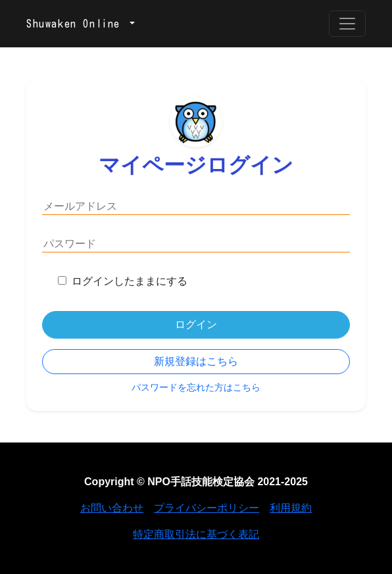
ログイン (196, 324)
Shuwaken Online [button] (77, 24)
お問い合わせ (112, 508)
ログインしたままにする (130, 281)
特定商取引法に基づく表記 (196, 534)
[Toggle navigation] (347, 24)
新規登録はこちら (196, 361)
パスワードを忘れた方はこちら (196, 387)
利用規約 (291, 508)
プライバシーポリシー (207, 508)
